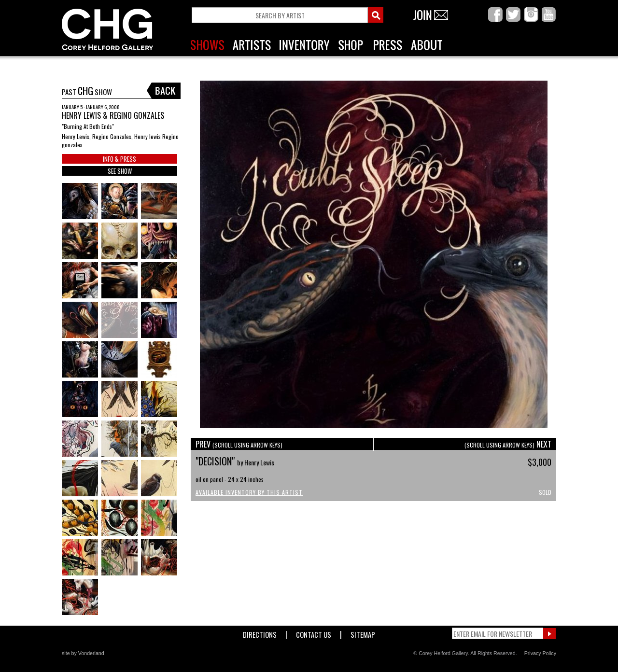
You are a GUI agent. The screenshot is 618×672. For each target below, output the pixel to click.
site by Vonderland (83, 653)
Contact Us (314, 633)
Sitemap (363, 633)
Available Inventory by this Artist (249, 492)
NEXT (508, 444)
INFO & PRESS (119, 159)
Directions (260, 633)
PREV (239, 444)
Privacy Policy (540, 653)
